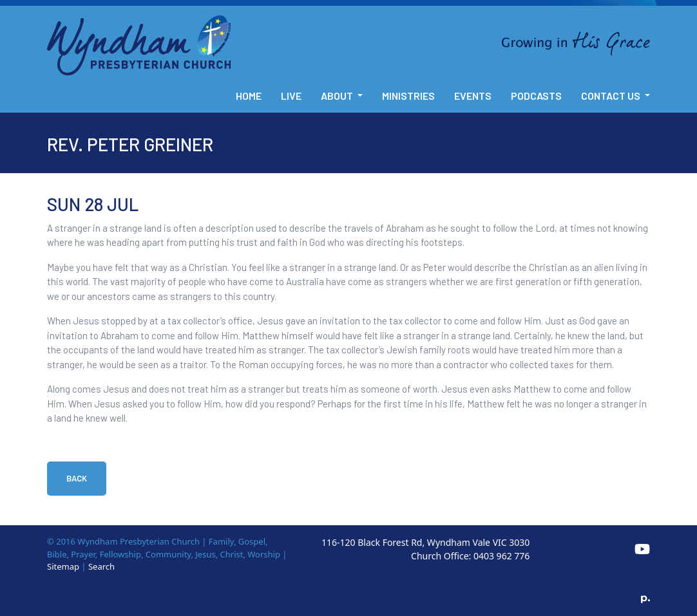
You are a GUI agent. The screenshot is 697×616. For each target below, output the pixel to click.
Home (249, 96)
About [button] (338, 96)
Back (77, 478)
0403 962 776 (501, 556)
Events (473, 96)
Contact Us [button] (612, 96)
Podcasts (536, 96)
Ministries (408, 96)
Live (291, 96)
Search (101, 566)
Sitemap (63, 566)
